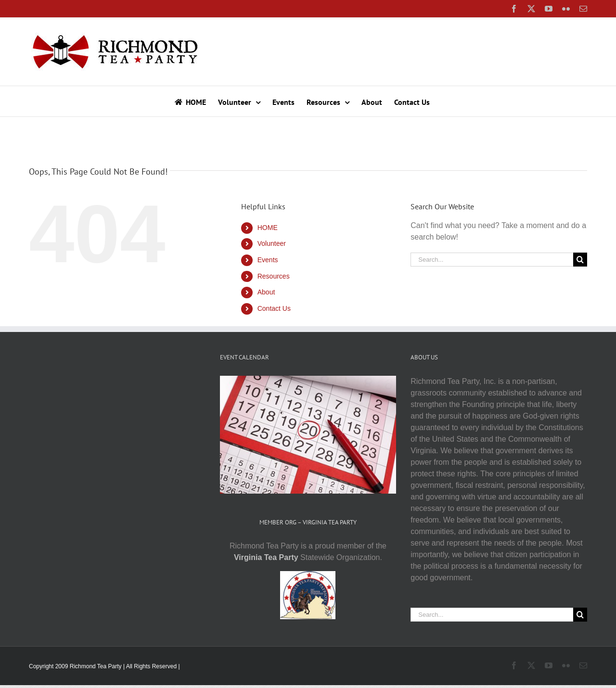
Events (268, 260)
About (266, 292)
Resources (274, 276)
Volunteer (272, 243)
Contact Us (274, 308)
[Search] (580, 260)
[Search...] (492, 260)
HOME (268, 228)
